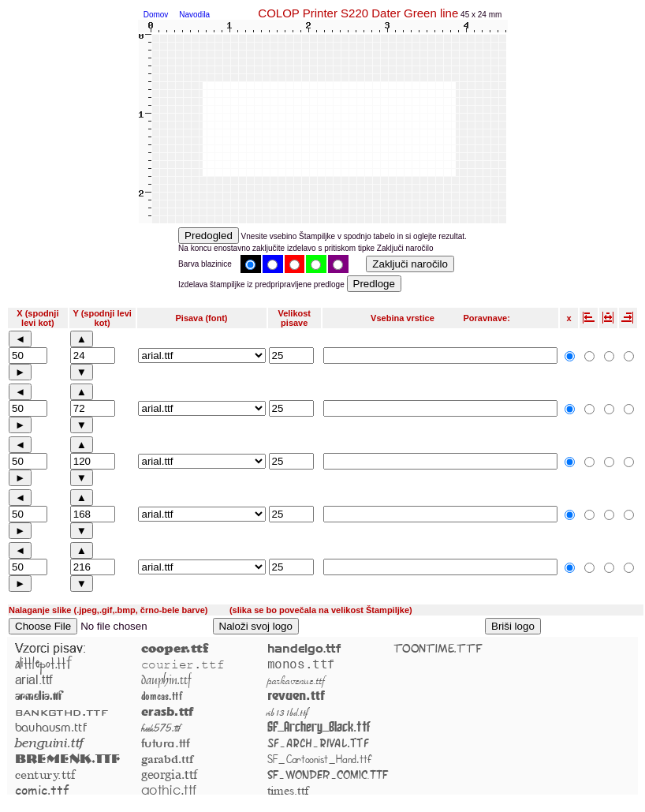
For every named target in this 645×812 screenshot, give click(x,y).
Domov (156, 15)
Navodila (194, 15)
